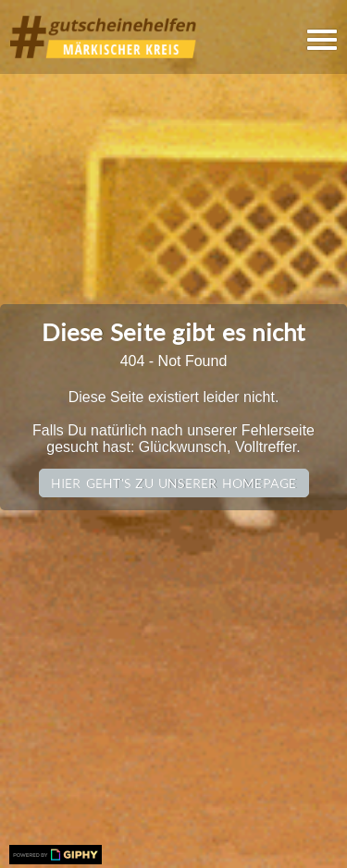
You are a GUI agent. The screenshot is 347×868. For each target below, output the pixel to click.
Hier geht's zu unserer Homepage (174, 483)
